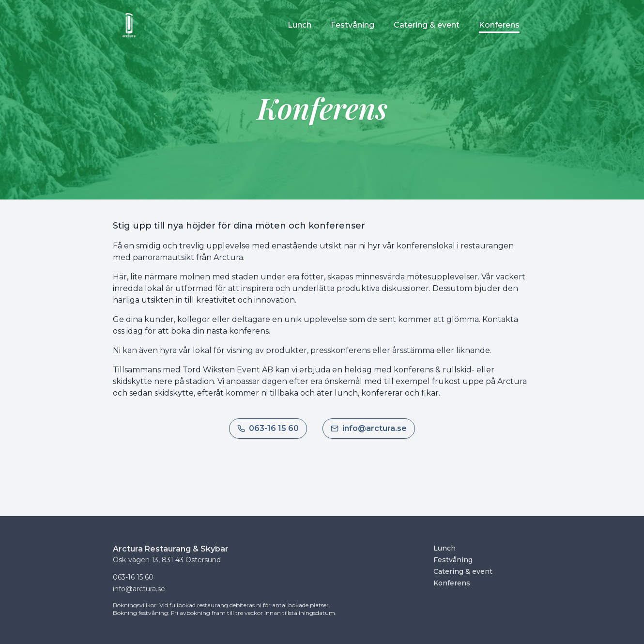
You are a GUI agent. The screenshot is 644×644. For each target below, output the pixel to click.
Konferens (452, 583)
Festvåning (453, 560)
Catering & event (463, 571)
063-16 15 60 (133, 577)
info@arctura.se (139, 589)
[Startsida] (129, 25)
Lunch (445, 548)
